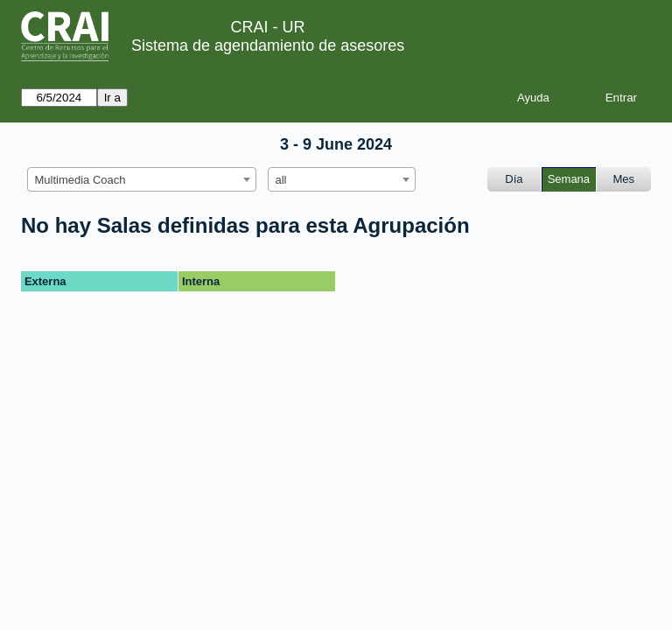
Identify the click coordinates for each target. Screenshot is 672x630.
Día (514, 179)
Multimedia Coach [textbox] (80, 180)
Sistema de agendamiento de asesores (268, 45)
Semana (569, 179)
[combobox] (142, 179)
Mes (624, 179)
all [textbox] (281, 180)
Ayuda (533, 98)
